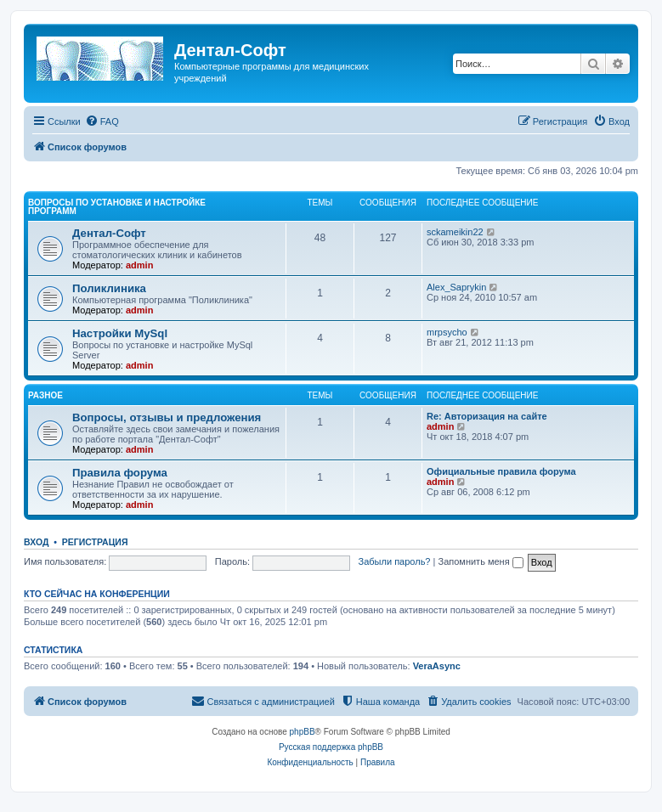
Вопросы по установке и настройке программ (117, 207)
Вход (36, 542)
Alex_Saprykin (456, 287)
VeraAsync (437, 666)
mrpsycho (447, 332)
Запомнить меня (480, 561)
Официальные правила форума (501, 471)
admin (139, 265)
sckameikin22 (455, 232)
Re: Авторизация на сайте (487, 416)
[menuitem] (102, 121)
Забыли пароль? (395, 561)
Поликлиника (109, 288)
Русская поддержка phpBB (331, 747)
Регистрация (95, 542)
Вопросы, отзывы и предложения (167, 417)
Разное (45, 395)
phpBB (303, 732)
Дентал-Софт (109, 233)
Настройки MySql (120, 333)
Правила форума (120, 473)
